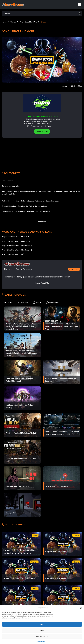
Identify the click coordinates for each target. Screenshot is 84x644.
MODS (37, 303)
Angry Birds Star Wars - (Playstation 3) (17, 245)
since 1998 (73, 269)
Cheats (44, 22)
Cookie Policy (41, 641)
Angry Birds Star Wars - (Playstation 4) (17, 250)
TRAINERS (22, 303)
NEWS (8, 303)
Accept (42, 624)
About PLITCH (42, 131)
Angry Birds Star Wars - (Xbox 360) (15, 237)
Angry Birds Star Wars (28, 22)
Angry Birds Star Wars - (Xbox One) (16, 241)
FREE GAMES (53, 303)
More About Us (42, 283)
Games (13, 22)
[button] (81, 608)
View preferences (42, 636)
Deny (42, 630)
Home (4, 22)
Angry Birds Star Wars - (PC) (13, 254)
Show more (42, 221)
